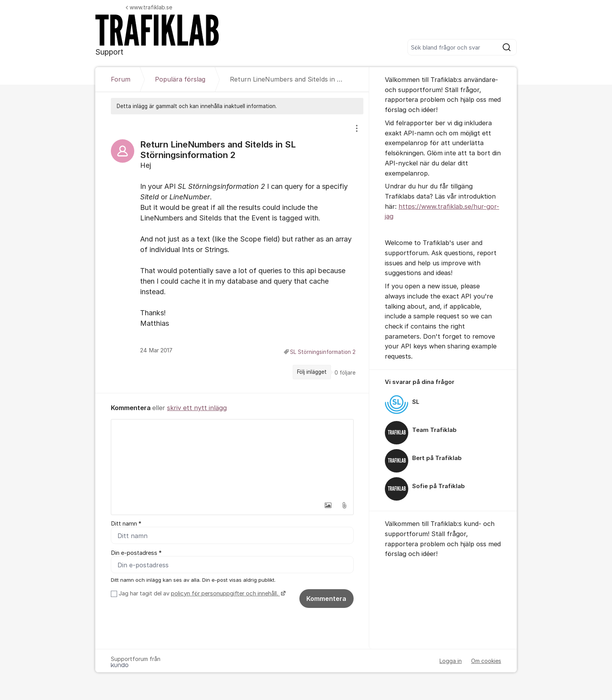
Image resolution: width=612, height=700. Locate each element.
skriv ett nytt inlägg (197, 408)
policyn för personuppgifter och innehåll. (225, 594)
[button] (328, 505)
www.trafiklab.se (149, 7)
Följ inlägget (312, 372)
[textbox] (232, 458)
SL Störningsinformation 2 (323, 352)
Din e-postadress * (136, 553)
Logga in (451, 661)
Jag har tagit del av (201, 594)
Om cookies (486, 661)
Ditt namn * (126, 524)
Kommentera (326, 599)
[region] (232, 254)
